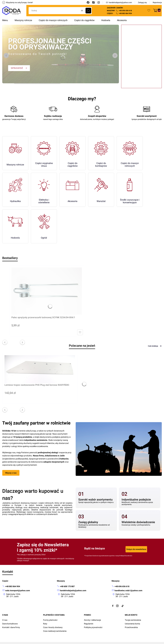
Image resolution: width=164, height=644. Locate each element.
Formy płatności (50, 620)
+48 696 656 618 (125, 11)
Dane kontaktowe (10, 624)
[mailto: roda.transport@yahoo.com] (16, 590)
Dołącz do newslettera (136, 549)
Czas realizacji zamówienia (55, 631)
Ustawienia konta (132, 624)
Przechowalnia (131, 627)
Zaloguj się (142, 2)
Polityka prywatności (93, 627)
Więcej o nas (11, 473)
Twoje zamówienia (133, 620)
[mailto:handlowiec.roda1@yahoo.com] (127, 590)
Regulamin (89, 624)
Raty (45, 624)
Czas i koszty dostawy (53, 627)
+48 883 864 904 (125, 13)
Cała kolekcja (155, 346)
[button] (88, 11)
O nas (5, 620)
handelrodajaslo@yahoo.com (119, 2)
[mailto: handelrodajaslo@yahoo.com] (72, 590)
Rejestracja (157, 2)
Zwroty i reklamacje (92, 620)
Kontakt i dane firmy (11, 627)
